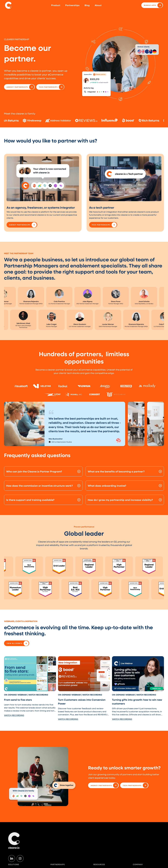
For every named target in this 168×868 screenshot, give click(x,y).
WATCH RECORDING (14, 715)
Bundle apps (150, 5)
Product (56, 5)
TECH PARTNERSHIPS (48, 87)
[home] (8, 5)
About (98, 5)
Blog (87, 5)
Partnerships (72, 5)
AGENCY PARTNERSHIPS (17, 87)
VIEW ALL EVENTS (14, 643)
